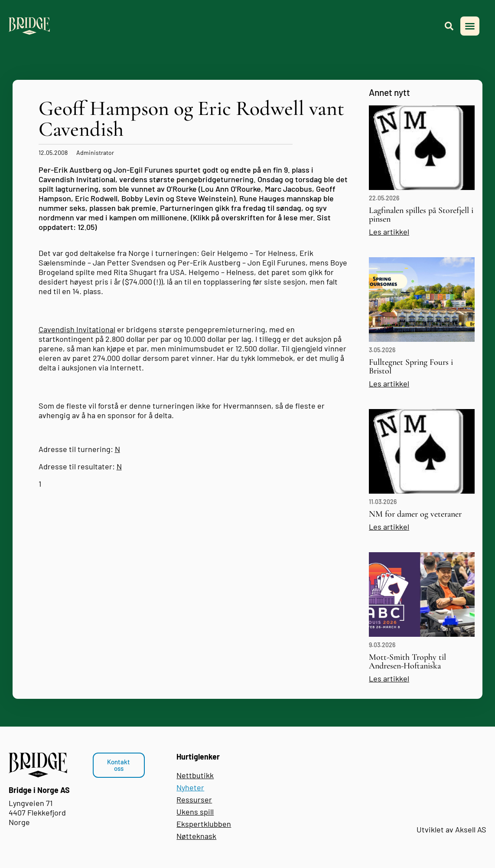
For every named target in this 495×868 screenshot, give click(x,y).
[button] (470, 26)
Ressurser (194, 799)
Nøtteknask (196, 836)
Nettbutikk (195, 775)
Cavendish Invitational (77, 329)
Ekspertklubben (204, 824)
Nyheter (190, 787)
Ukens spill (195, 812)
